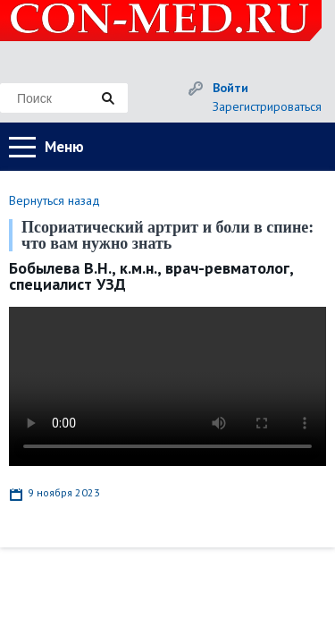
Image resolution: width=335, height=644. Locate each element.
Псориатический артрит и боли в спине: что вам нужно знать (167, 235)
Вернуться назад (54, 200)
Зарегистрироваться (267, 106)
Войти (230, 88)
